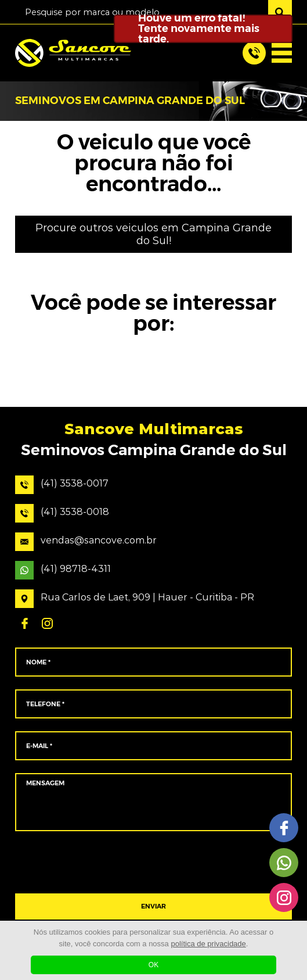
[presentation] (153, 863)
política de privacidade (208, 944)
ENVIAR (153, 906)
